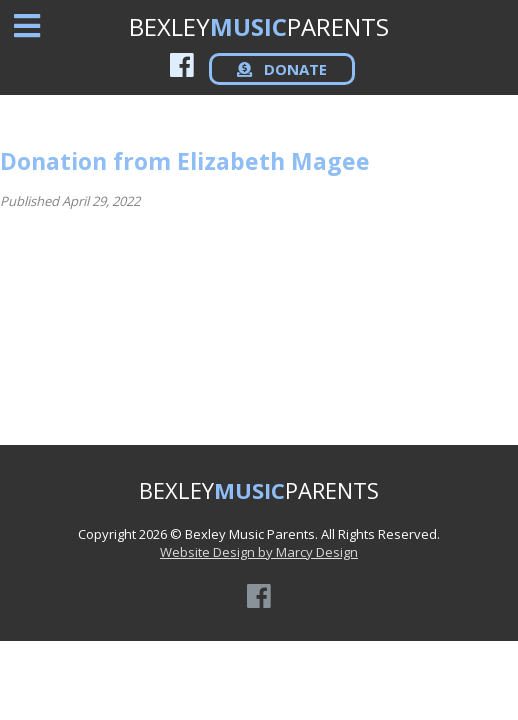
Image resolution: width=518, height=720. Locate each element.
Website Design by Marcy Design (259, 552)
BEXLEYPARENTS (259, 26)
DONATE (282, 69)
